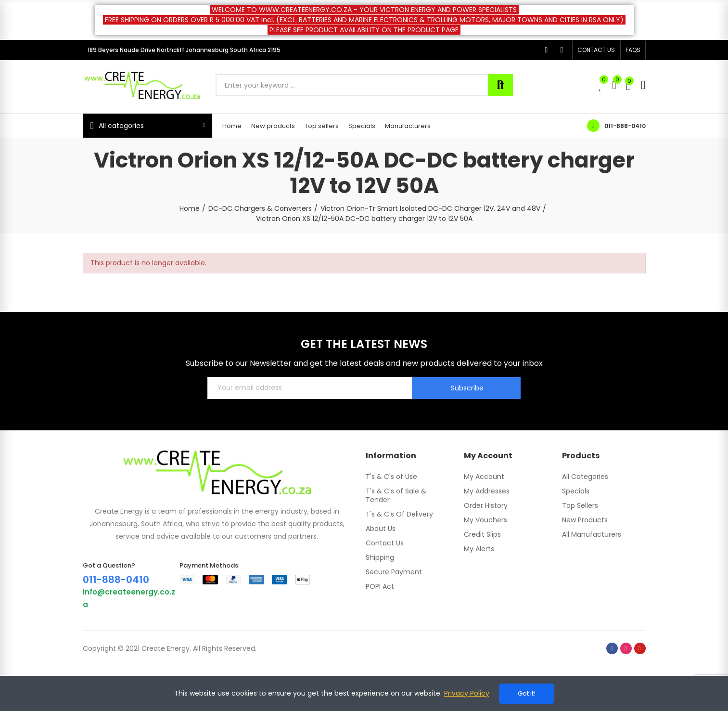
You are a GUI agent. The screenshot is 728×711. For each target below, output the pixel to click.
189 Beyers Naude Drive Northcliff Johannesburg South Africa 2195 (184, 50)
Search (500, 85)
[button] (596, 50)
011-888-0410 (625, 126)
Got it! (527, 693)
